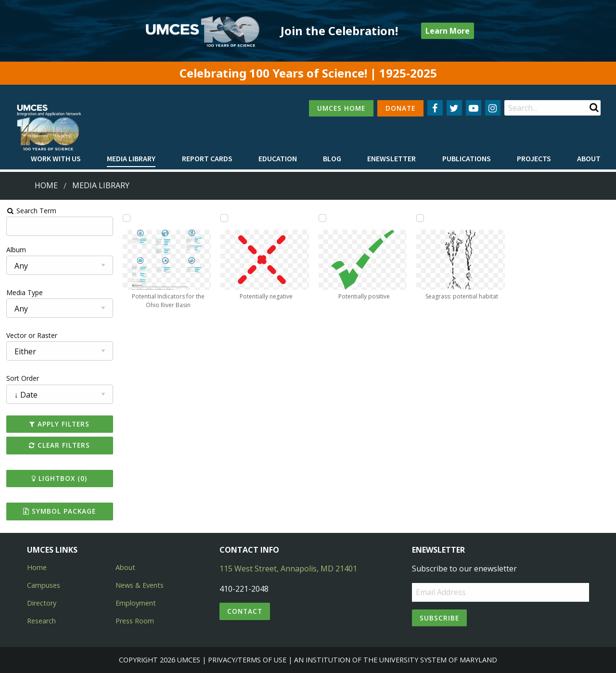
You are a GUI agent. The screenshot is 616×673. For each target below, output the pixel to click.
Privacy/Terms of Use (247, 660)
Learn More (448, 31)
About (589, 158)
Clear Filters (59, 445)
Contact (245, 611)
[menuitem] (56, 159)
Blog (332, 158)
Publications (467, 158)
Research (41, 621)
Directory (42, 603)
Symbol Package (59, 511)
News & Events (140, 585)
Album (16, 250)
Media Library (131, 158)
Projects (534, 158)
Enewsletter (391, 158)
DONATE (400, 108)
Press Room (135, 621)
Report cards (207, 158)
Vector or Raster (32, 335)
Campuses (44, 585)
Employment (136, 603)
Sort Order (23, 378)
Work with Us (56, 158)
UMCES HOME (341, 108)
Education (278, 158)
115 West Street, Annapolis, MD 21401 (288, 569)
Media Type (25, 292)
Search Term (32, 211)
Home (46, 185)
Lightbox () (59, 478)
